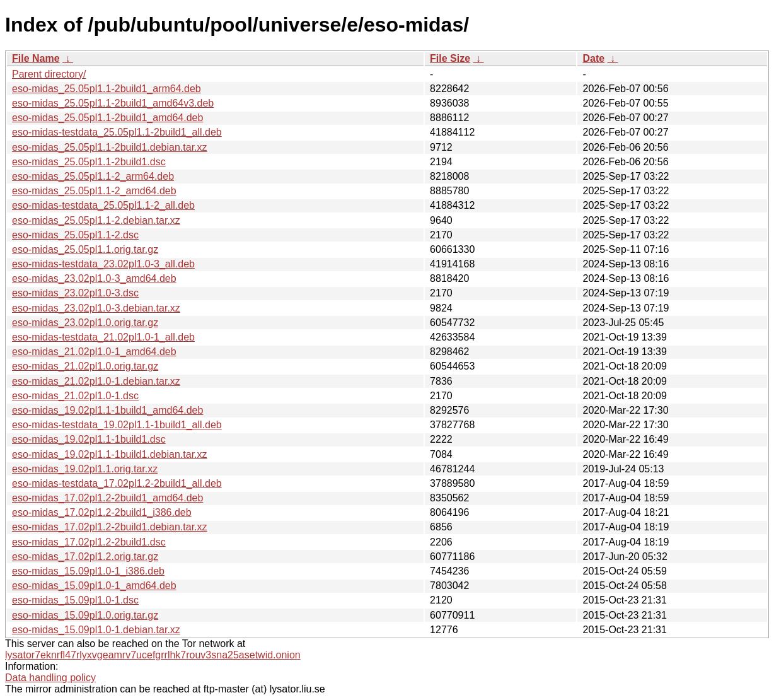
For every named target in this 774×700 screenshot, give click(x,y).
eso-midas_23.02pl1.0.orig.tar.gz (85, 323)
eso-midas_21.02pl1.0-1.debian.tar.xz (96, 381)
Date (593, 58)
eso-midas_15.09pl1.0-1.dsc (75, 600)
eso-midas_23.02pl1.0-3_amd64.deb (94, 278)
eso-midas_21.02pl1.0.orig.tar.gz (85, 366)
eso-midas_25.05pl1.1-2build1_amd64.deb (107, 118)
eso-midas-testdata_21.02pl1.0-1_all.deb (103, 337)
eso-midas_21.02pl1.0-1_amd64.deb (94, 352)
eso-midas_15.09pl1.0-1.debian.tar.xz (96, 630)
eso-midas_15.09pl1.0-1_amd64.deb (94, 586)
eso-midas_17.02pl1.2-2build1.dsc (89, 542)
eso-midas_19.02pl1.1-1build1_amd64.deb (107, 410)
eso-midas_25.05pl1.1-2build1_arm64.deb (107, 89)
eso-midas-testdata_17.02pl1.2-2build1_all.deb (117, 483)
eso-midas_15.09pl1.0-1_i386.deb (88, 571)
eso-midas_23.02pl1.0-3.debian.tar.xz (96, 308)
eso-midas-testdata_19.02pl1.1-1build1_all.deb (117, 425)
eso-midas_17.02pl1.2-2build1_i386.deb (102, 512)
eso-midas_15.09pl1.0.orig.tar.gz (85, 615)
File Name (36, 58)
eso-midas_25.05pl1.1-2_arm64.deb (93, 176)
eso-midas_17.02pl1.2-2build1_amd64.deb (107, 498)
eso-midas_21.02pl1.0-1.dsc (75, 396)
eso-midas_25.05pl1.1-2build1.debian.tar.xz (110, 147)
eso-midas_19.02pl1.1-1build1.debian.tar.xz (110, 454)
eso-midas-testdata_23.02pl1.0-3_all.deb (103, 264)
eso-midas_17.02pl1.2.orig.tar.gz (85, 557)
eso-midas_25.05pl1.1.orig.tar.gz (85, 249)
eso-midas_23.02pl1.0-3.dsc (75, 293)
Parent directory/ (49, 74)
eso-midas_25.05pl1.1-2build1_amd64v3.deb (113, 103)
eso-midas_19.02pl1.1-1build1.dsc (89, 439)
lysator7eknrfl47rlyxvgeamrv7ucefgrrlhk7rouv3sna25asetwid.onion (153, 655)
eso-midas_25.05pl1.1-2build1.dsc (89, 162)
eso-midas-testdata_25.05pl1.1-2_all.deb (103, 205)
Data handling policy (50, 678)
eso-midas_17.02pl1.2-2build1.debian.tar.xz (110, 527)
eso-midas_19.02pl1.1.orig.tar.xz (85, 469)
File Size (450, 58)
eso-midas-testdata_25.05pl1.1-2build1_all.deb (117, 132)
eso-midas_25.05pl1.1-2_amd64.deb (94, 191)
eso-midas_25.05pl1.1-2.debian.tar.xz (96, 220)
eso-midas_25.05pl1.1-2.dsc (75, 235)
